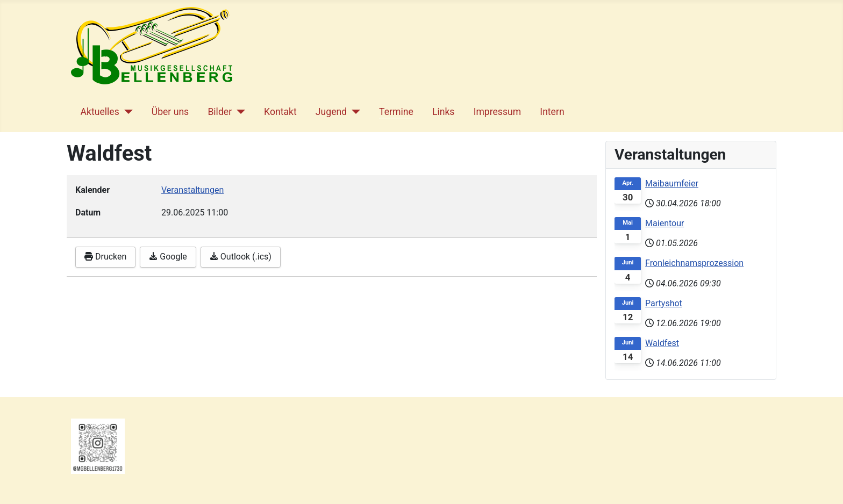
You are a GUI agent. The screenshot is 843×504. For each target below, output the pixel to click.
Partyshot (664, 303)
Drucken (105, 257)
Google (168, 257)
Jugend (331, 112)
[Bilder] (238, 112)
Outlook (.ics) (241, 257)
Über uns (170, 112)
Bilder (220, 112)
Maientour (665, 223)
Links (443, 112)
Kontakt (280, 112)
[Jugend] (353, 112)
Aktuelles (100, 112)
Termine (396, 112)
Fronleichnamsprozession (694, 263)
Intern (552, 112)
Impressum (498, 112)
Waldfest (662, 343)
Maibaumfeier (672, 183)
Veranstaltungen (192, 190)
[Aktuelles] (126, 112)
